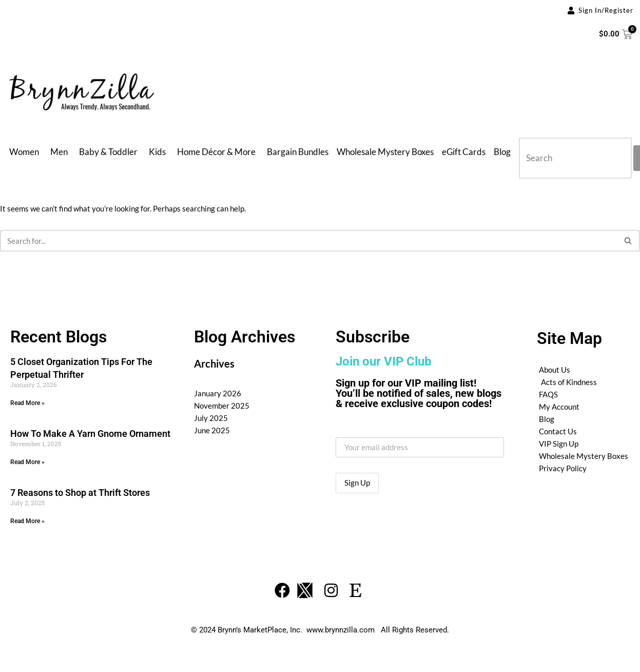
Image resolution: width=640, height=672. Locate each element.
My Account (559, 407)
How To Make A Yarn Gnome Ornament (90, 434)
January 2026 (218, 393)
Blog (502, 152)
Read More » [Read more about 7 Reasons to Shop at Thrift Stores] (27, 521)
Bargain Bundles (298, 152)
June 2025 (212, 430)
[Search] (308, 241)
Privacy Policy (563, 468)
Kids (157, 152)
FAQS (548, 394)
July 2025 (211, 418)
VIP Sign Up (559, 444)
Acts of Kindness (569, 382)
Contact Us (558, 431)
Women (24, 152)
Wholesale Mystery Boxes (385, 152)
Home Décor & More (216, 152)
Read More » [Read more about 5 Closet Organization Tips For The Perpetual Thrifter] (27, 403)
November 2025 (222, 406)
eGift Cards (464, 152)
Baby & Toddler (108, 152)
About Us (555, 370)
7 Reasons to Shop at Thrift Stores (80, 493)
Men (59, 152)
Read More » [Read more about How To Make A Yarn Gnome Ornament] (27, 462)
